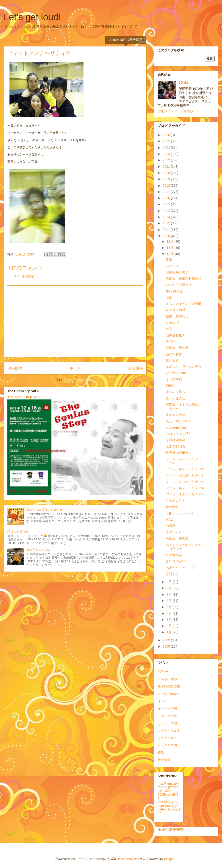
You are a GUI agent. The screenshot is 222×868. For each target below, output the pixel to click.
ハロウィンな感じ (179, 434)
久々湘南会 (174, 555)
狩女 (169, 329)
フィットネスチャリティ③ (185, 482)
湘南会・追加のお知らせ (184, 278)
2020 (167, 173)
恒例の (171, 386)
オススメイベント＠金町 (184, 304)
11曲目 (171, 526)
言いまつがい (176, 561)
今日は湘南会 (176, 440)
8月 (170, 588)
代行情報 (172, 507)
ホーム (75, 368)
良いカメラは (176, 415)
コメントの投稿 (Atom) (79, 380)
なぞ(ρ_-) (173, 323)
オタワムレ (174, 532)
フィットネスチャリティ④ (185, 475)
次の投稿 (15, 368)
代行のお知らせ (18, 531)
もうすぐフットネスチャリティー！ (184, 547)
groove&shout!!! (177, 373)
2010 (167, 236)
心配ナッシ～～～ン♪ (181, 513)
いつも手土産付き (179, 285)
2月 (170, 626)
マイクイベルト (169, 731)
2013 (167, 217)
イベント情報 (167, 708)
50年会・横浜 (168, 679)
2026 (167, 135)
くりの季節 (174, 379)
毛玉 (169, 297)
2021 (167, 167)
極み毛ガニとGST (39, 550)
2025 (167, 141)
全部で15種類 (176, 446)
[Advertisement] (75, 321)
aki (186, 82)
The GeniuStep (169, 694)
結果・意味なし (177, 316)
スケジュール (167, 716)
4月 (170, 613)
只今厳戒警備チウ (179, 453)
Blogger (169, 859)
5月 (170, 607)
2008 (167, 646)
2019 (167, 179)
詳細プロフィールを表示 (176, 111)
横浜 (161, 752)
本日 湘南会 (174, 291)
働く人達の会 (176, 398)
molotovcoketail (129, 859)
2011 (167, 230)
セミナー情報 (167, 723)
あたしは (172, 266)
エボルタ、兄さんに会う (184, 367)
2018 (167, 186)
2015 (167, 204)
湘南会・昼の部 (177, 348)
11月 (170, 248)
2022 (167, 160)
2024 (167, 148)
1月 (170, 632)
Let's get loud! (32, 17)
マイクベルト (167, 738)
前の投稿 (136, 368)
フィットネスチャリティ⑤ (185, 469)
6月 (170, 601)
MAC (169, 520)
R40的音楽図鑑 (169, 686)
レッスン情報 (176, 310)
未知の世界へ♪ (176, 392)
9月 (170, 582)
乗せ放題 (172, 360)
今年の (171, 341)
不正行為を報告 (171, 829)
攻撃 (169, 259)
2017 (167, 192)
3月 (170, 620)
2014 (167, 211)
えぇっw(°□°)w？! (178, 421)
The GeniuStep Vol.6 (24, 397)
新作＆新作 (174, 354)
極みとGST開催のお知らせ (45, 510)
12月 (170, 241)
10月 (170, 254)
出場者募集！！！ (179, 335)
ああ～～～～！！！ (180, 567)
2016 (167, 198)
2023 (167, 154)
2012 (167, 223)
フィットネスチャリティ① (185, 494)
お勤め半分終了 (177, 272)
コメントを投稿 (24, 276)
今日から (172, 574)
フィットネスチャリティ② (185, 488)
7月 (170, 594)
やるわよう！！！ (179, 501)
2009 (167, 640)
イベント (164, 701)
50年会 (163, 672)
